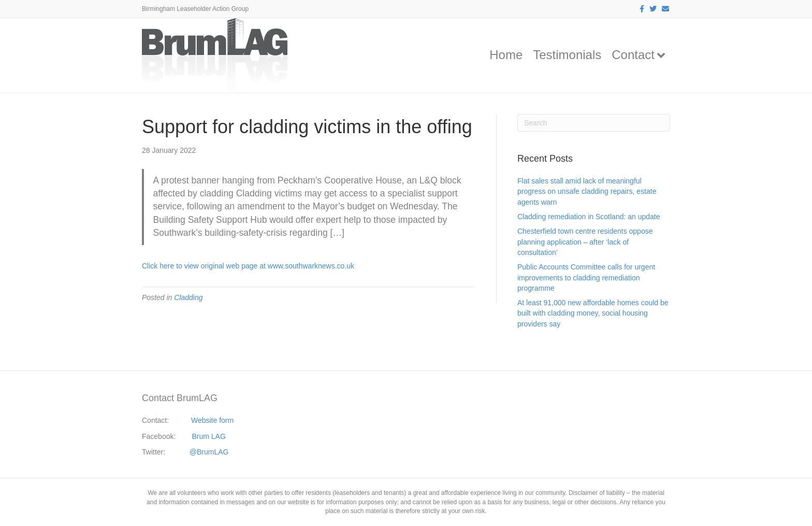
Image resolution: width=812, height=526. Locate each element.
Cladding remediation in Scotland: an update (589, 217)
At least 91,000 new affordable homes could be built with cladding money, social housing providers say (593, 313)
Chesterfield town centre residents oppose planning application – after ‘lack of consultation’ (585, 242)
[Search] (594, 123)
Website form (212, 420)
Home (506, 55)
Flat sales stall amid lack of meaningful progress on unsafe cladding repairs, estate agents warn (587, 191)
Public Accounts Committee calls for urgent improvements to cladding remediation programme (586, 278)
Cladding (188, 297)
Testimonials (567, 55)
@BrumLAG (209, 452)
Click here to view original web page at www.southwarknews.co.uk (248, 266)
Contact (633, 55)
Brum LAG (209, 436)
